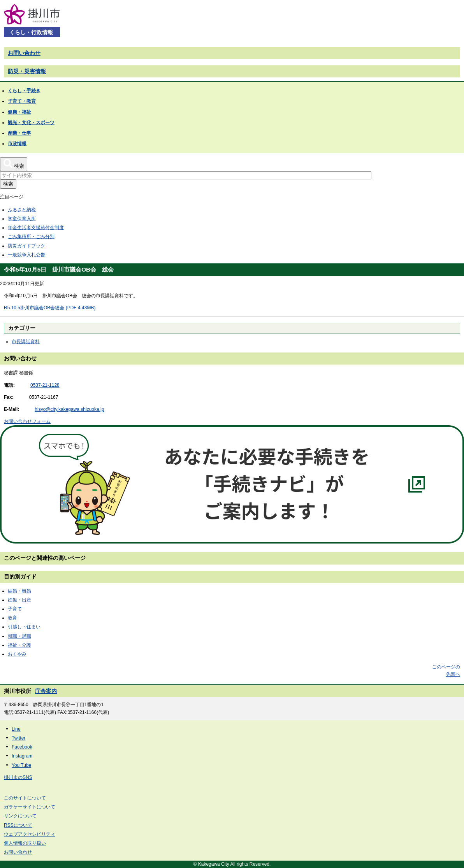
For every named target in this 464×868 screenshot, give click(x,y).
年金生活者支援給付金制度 (36, 228)
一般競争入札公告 (26, 255)
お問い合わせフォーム (27, 421)
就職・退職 (19, 636)
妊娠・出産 (19, 600)
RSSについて (18, 825)
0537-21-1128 (45, 385)
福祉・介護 (19, 645)
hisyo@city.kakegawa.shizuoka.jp (69, 409)
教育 (12, 618)
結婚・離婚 (19, 591)
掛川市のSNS (18, 777)
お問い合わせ (24, 53)
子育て (15, 609)
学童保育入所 (22, 219)
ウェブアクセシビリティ (30, 834)
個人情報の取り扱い (25, 843)
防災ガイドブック (26, 246)
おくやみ (17, 654)
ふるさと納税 (22, 210)
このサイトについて (25, 798)
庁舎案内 (46, 691)
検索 (8, 184)
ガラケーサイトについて (30, 807)
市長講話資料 (26, 342)
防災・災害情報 (27, 71)
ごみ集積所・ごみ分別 (31, 237)
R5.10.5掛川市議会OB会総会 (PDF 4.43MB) (50, 308)
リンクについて (20, 816)
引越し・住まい (24, 627)
